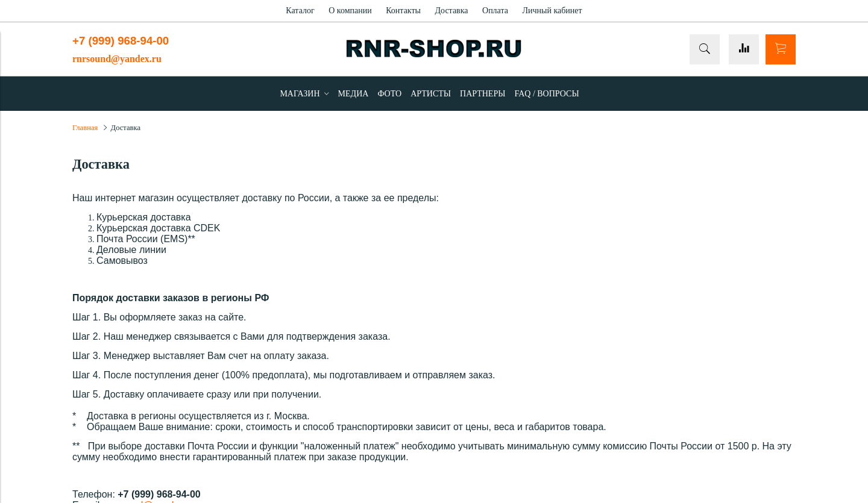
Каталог (300, 11)
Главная (85, 128)
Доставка (451, 11)
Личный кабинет (552, 11)
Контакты (403, 11)
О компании (350, 11)
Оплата (495, 11)
